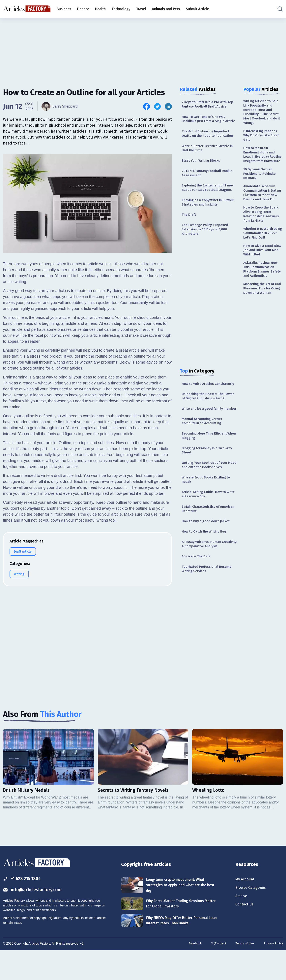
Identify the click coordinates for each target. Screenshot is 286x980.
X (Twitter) (217, 974)
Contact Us (245, 934)
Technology (121, 9)
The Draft (189, 224)
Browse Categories (252, 917)
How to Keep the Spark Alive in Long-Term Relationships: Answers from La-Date (262, 230)
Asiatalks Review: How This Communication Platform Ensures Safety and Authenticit (263, 289)
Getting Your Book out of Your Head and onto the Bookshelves (208, 489)
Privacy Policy (273, 974)
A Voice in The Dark (197, 584)
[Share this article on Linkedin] (168, 106)
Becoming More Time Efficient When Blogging (206, 458)
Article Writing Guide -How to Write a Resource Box (206, 519)
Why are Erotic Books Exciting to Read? (208, 504)
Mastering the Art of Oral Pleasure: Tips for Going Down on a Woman (261, 311)
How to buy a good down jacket (208, 547)
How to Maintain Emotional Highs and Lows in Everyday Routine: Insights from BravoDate (261, 160)
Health (100, 9)
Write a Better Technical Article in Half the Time (209, 155)
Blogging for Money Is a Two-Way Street (209, 473)
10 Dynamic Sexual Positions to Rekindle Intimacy (261, 183)
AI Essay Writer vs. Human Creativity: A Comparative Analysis (209, 571)
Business (64, 9)
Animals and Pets (166, 9)
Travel (141, 9)
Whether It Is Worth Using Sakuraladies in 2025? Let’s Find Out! (261, 251)
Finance (83, 9)
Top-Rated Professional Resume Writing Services (208, 597)
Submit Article (197, 9)
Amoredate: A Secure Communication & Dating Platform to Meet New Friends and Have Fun (263, 206)
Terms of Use (244, 974)
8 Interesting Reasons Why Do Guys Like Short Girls (263, 138)
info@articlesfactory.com (35, 919)
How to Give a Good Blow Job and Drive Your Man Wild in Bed (263, 268)
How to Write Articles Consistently (199, 397)
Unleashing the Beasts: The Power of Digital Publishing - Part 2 (209, 412)
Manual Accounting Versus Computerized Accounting (203, 443)
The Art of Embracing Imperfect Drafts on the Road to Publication (209, 140)
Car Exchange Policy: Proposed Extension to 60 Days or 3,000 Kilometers (206, 240)
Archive (242, 925)
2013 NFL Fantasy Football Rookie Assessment (208, 181)
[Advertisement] (143, 49)
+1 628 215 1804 (24, 907)
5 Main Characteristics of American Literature (202, 534)
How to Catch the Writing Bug (206, 558)
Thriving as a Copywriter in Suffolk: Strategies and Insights (207, 211)
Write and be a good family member (204, 427)
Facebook (193, 974)
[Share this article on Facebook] (146, 106)
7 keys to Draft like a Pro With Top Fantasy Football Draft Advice (209, 104)
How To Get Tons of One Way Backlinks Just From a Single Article (205, 122)
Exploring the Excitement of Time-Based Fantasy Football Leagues (209, 196)
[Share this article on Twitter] (157, 106)
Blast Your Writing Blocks (202, 168)
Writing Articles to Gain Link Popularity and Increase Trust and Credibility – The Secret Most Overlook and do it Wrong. (262, 113)
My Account (246, 908)
